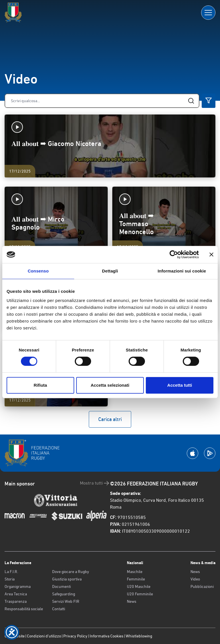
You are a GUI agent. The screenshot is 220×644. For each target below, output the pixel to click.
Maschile (135, 572)
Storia (10, 579)
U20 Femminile (140, 594)
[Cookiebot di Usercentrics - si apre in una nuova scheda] (174, 254)
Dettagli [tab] (110, 271)
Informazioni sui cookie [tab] (182, 271)
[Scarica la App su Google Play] (210, 453)
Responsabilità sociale (24, 609)
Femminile (136, 579)
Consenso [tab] (38, 271)
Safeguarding (64, 594)
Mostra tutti (95, 483)
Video (195, 579)
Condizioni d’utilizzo (44, 636)
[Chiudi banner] (211, 254)
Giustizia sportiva (67, 579)
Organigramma (18, 586)
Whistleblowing (139, 636)
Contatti (59, 609)
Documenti (61, 586)
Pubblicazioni (202, 586)
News (132, 601)
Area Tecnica (16, 594)
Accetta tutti (180, 385)
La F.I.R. (11, 572)
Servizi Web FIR (66, 601)
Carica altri (110, 419)
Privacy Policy (75, 636)
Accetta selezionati (110, 385)
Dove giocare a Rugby (71, 572)
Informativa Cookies (107, 636)
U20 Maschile (139, 586)
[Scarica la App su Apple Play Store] (192, 453)
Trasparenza (16, 601)
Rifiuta (40, 385)
